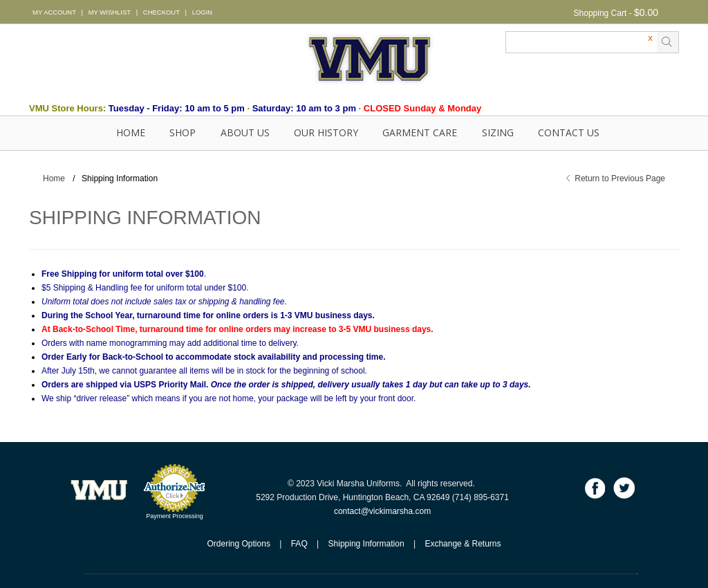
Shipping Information (366, 544)
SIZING (498, 132)
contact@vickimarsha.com (382, 511)
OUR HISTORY (326, 132)
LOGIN (202, 12)
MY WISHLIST (110, 12)
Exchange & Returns (463, 544)
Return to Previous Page (620, 178)
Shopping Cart (600, 13)
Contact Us (569, 132)
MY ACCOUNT (54, 12)
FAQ (299, 544)
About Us (245, 132)
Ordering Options (239, 544)
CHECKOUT (161, 12)
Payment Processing (175, 516)
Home (131, 132)
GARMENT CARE (420, 132)
